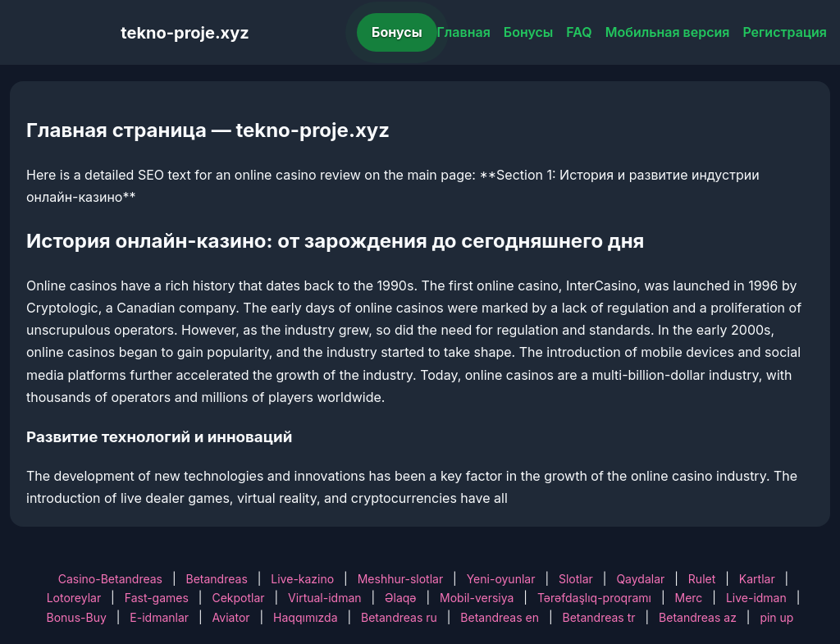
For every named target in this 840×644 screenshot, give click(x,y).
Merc (689, 598)
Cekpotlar (238, 598)
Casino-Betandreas (110, 579)
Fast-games (157, 598)
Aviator (231, 617)
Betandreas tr (598, 617)
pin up (776, 617)
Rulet (702, 579)
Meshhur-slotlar (400, 579)
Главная (464, 32)
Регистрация (785, 32)
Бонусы (397, 32)
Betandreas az (698, 617)
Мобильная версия (668, 32)
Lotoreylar (74, 598)
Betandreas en (500, 617)
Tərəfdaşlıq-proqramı (594, 598)
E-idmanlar (159, 617)
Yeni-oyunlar (501, 579)
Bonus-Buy (77, 617)
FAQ (579, 32)
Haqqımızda (305, 617)
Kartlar (757, 579)
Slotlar (576, 579)
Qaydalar (640, 579)
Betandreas (217, 579)
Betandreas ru (399, 617)
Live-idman (756, 598)
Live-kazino (302, 579)
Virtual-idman (324, 598)
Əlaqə (400, 598)
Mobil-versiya (477, 598)
